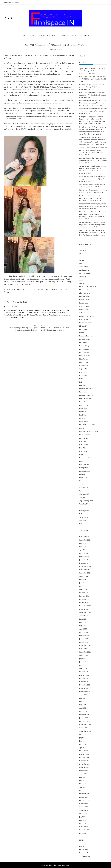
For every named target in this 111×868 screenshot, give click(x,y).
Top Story (83, 497)
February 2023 (84, 636)
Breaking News (84, 296)
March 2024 (83, 593)
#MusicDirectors (20, 315)
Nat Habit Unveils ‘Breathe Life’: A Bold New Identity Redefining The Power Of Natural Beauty (93, 103)
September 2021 (85, 692)
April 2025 (83, 550)
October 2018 (84, 807)
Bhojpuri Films (85, 290)
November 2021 (85, 685)
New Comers (84, 445)
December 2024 (85, 563)
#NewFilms (30, 315)
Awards (82, 283)
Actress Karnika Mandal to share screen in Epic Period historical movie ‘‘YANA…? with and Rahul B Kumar (93, 150)
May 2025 (83, 547)
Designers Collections (87, 316)
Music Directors (85, 435)
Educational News (85, 323)
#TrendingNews (54, 315)
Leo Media (83, 412)
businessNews (84, 306)
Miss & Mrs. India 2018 (87, 425)
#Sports (45, 315)
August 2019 (83, 774)
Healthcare (83, 372)
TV (80, 507)
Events (82, 333)
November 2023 (85, 606)
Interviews (83, 392)
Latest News (83, 408)
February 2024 (84, 596)
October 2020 (84, 728)
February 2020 (84, 754)
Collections (83, 313)
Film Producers (85, 356)
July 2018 (82, 817)
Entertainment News (48, 35)
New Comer (83, 441)
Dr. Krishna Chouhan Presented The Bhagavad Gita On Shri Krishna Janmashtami (92, 198)
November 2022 (85, 645)
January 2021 (84, 718)
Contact (74, 35)
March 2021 (83, 711)
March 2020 (84, 751)
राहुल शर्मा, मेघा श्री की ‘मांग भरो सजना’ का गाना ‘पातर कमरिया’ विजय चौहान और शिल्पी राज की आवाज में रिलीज (93, 71)
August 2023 (84, 616)
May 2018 (83, 823)
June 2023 (83, 622)
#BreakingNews (52, 310)
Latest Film (83, 402)
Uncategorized (84, 511)
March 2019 (83, 790)
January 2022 (84, 678)
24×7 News (83, 250)
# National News (19, 310)
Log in (82, 846)
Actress (68, 315)
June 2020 (83, 741)
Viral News (57, 865)
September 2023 (85, 613)
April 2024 (83, 589)
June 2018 (83, 820)
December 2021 (85, 682)
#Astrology (29, 310)
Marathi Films (84, 422)
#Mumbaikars (9, 315)
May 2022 (83, 665)
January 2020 (84, 757)
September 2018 (85, 810)
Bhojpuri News (84, 293)
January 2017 (84, 833)
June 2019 (83, 781)
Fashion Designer (85, 349)
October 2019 (84, 767)
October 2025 (84, 537)
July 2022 (83, 659)
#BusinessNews (63, 310)
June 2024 (83, 583)
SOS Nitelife (83, 488)
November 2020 (85, 725)
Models (82, 428)
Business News (84, 300)
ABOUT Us (33, 35)
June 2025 (83, 543)
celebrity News (84, 310)
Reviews (82, 474)
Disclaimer (85, 35)
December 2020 (85, 721)
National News (84, 438)
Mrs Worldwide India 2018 (89, 432)
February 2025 (84, 557)
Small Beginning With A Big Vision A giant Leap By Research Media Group (22, 328)
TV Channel (63, 35)
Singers (22, 317)
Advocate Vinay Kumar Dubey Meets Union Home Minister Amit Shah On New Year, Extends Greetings (92, 233)
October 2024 (84, 570)
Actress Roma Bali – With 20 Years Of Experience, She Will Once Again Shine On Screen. (93, 225)
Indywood (83, 385)
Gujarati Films (84, 369)
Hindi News (83, 376)
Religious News (85, 471)
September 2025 (85, 540)
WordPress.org (85, 856)
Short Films (83, 478)
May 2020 (83, 744)
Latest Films (83, 405)
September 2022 (85, 652)
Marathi (82, 418)
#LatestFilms (51, 313)
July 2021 (82, 698)
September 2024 (85, 573)
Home (24, 35)
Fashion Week (84, 352)
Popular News (84, 464)
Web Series (83, 524)
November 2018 (85, 804)
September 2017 (85, 830)
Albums (82, 264)
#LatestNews (61, 313)
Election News (84, 326)
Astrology (83, 277)
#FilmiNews (20, 313)
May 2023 (83, 626)
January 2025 (84, 560)
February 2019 (84, 794)
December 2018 (85, 800)
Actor (81, 254)
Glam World (84, 366)
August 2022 (84, 655)
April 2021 (83, 708)
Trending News (85, 504)
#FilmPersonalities (31, 313)
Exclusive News (85, 339)
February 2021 (84, 715)
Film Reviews (84, 359)
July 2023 (83, 619)
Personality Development (88, 458)
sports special (84, 494)
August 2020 (84, 734)
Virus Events (84, 517)
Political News (84, 461)
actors (63, 315)
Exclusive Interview (86, 336)
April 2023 (83, 629)
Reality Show (84, 468)
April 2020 (83, 748)
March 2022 (83, 672)
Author (82, 280)
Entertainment (84, 329)
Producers (15, 317)
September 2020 (85, 731)
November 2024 (85, 566)
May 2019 (83, 784)
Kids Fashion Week (86, 399)
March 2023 (83, 632)
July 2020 (83, 738)
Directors (7, 317)
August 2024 (84, 576)
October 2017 (84, 827)
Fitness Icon (83, 362)
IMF (81, 382)
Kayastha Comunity (86, 395)
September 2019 (85, 771)
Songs (81, 484)
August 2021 (83, 695)
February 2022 (84, 675)
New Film (83, 448)
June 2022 (83, 662)
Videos (82, 514)
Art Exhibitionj (84, 273)
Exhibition (83, 343)
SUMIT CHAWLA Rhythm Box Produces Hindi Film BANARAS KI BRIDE (57, 328)
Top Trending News (86, 501)
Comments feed (85, 853)
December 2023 (85, 603)
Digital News (84, 320)
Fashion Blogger (85, 346)
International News (86, 389)
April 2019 (83, 787)
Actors (82, 257)
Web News (83, 520)
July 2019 (82, 777)
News (81, 455)
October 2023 (84, 609)
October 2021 (84, 688)
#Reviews (38, 315)
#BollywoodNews (40, 310)
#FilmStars (42, 313)
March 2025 (83, 553)
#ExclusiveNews (9, 313)
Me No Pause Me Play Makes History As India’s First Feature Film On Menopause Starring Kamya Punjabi (93, 214)
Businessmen (84, 303)
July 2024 (83, 580)
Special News (84, 491)
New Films (83, 451)
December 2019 (85, 761)
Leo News (16, 307)
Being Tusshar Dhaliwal (87, 287)
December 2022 (85, 642)
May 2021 (83, 705)
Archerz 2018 (84, 267)
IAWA (81, 379)
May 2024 (83, 586)
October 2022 (84, 649)
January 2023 (84, 639)
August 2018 (83, 813)
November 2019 (85, 764)
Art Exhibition (84, 270)
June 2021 (83, 701)
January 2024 (84, 599)
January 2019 (84, 797)
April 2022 (83, 669)
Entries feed (83, 850)
